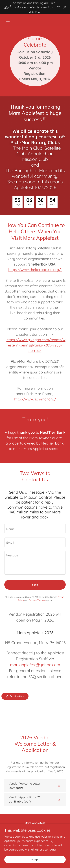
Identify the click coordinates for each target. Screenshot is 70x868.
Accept (35, 859)
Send (35, 585)
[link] (35, 786)
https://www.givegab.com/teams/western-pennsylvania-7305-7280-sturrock (36, 345)
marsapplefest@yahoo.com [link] (35, 665)
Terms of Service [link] (37, 600)
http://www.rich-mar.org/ (35, 399)
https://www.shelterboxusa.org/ (35, 270)
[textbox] (35, 529)
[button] (9, 20)
